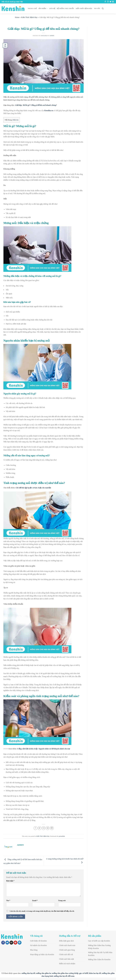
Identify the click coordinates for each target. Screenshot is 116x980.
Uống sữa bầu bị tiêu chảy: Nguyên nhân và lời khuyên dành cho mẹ (43, 749)
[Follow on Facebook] (105, 2)
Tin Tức (97, 9)
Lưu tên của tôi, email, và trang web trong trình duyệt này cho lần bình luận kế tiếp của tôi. (42, 911)
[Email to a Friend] (44, 828)
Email (35, 901)
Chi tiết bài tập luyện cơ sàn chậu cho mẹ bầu (33, 488)
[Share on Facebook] (35, 828)
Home (17, 17)
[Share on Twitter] (39, 828)
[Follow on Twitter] (110, 2)
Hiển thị (15, 120)
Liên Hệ (52, 9)
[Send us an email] (113, 2)
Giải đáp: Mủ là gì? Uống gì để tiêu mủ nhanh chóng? (36, 105)
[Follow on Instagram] (108, 2)
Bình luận (10, 881)
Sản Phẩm (43, 8)
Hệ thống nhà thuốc (65, 9)
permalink (62, 836)
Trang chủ (32, 9)
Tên (8, 901)
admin (52, 36)
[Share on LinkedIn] (52, 828)
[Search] (103, 9)
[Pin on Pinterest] (48, 828)
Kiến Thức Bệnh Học (84, 9)
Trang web (62, 901)
